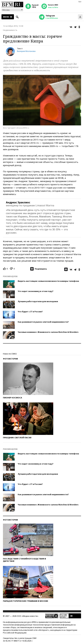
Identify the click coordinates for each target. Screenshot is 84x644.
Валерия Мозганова (26, 51)
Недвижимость (10, 30)
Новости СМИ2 (10, 354)
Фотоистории (10, 359)
